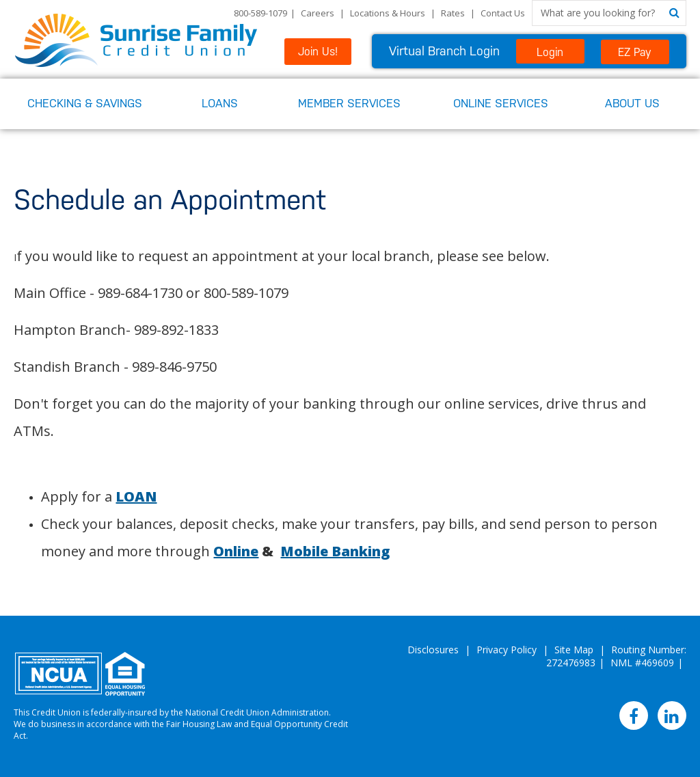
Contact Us (503, 13)
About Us (632, 103)
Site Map (574, 650)
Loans (220, 103)
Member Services (349, 103)
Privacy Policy (507, 650)
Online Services (501, 103)
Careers (318, 13)
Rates (453, 13)
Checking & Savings (85, 103)
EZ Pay (635, 52)
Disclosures (433, 650)
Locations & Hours (388, 13)
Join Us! (318, 52)
